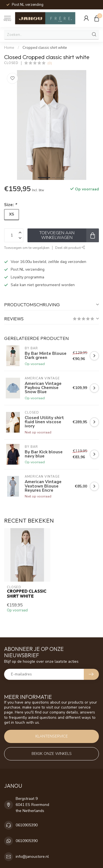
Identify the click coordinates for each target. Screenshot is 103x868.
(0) (50, 63)
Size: (10, 205)
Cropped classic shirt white (45, 48)
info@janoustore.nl (32, 857)
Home (9, 48)
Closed (11, 63)
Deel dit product (70, 248)
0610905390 (27, 825)
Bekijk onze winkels (52, 754)
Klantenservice (52, 736)
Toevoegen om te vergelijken (27, 248)
